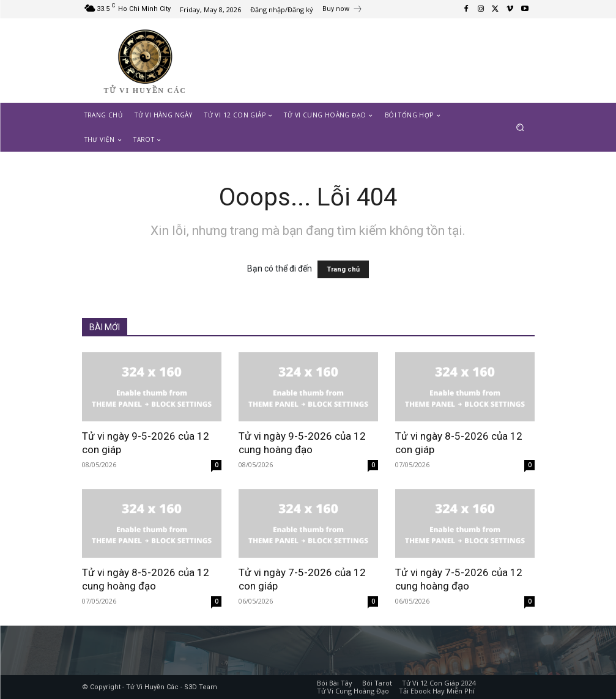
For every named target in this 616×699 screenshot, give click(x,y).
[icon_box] (343, 10)
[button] (520, 127)
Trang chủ (343, 269)
